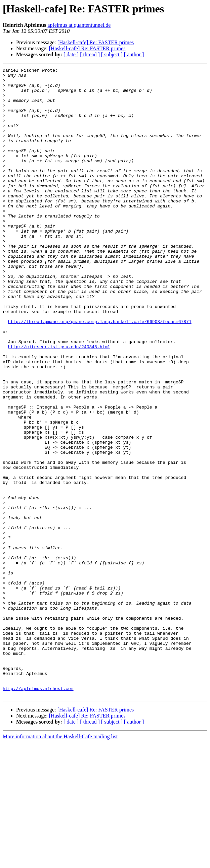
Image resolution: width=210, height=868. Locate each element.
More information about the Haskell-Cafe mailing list (60, 862)
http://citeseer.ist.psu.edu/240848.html (59, 403)
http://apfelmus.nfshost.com (38, 813)
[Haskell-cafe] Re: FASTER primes (96, 42)
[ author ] (134, 54)
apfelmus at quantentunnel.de (79, 25)
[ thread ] (90, 54)
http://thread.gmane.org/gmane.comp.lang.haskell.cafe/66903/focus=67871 (100, 373)
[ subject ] (112, 54)
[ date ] (71, 54)
